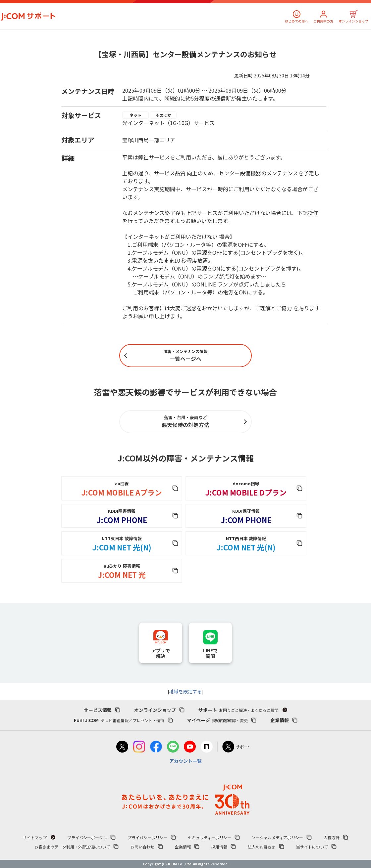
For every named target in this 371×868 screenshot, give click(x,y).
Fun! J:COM (119, 720)
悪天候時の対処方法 (185, 421)
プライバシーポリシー (147, 837)
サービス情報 (98, 710)
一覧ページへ (185, 355)
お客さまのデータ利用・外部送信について (72, 847)
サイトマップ (35, 837)
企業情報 (280, 720)
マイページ (217, 720)
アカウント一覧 (185, 761)
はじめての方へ (296, 21)
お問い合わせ (142, 847)
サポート (238, 710)
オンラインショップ (353, 21)
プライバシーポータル (87, 837)
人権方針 (332, 837)
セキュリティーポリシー (210, 837)
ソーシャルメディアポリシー (277, 837)
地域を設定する (185, 691)
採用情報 (219, 847)
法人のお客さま (262, 847)
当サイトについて (312, 847)
